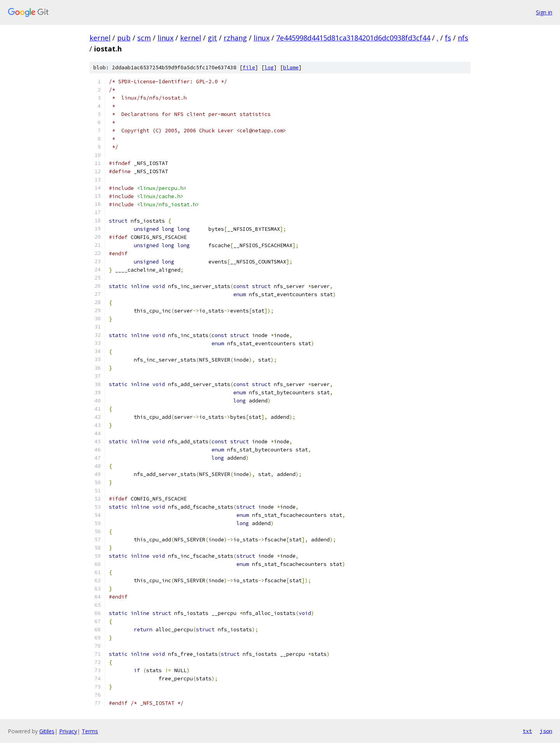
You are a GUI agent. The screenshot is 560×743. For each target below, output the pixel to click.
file (249, 68)
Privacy (68, 731)
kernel (100, 38)
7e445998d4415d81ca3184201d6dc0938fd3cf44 (353, 38)
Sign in (544, 12)
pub (124, 38)
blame (291, 68)
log (269, 68)
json (546, 731)
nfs (463, 38)
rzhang (235, 38)
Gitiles (47, 731)
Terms (90, 731)
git (212, 38)
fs (448, 38)
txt (527, 731)
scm (144, 38)
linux (165, 38)
